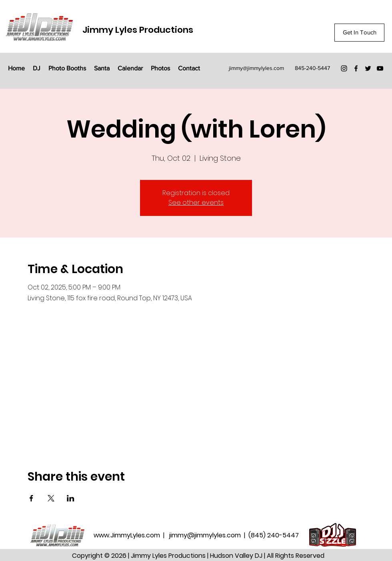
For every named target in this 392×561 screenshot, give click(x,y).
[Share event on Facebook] (31, 498)
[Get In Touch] (359, 33)
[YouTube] (380, 68)
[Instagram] (344, 68)
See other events (196, 203)
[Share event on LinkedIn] (71, 498)
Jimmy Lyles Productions (138, 30)
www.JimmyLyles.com (128, 535)
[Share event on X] (51, 498)
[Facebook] (356, 68)
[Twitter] (368, 68)
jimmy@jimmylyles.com (256, 68)
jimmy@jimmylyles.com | (209, 535)
